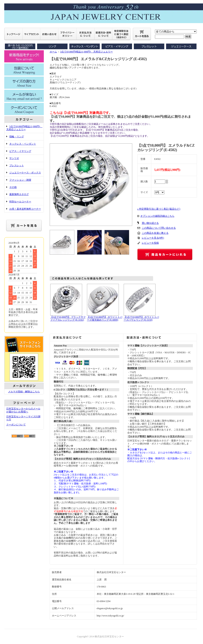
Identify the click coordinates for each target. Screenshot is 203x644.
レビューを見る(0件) (153, 238)
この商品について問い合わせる (159, 228)
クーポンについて (16, 425)
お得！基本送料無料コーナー (25, 209)
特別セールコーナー (20, 202)
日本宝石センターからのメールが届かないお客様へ (23, 410)
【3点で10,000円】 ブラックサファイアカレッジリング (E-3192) (68, 319)
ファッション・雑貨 (20, 180)
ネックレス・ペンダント (23, 144)
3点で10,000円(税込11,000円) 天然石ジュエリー (24, 128)
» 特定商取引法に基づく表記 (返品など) (159, 209)
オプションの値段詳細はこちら (157, 216)
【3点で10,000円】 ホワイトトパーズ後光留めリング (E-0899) (105, 319)
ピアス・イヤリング (20, 151)
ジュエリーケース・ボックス (25, 173)
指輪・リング (17, 137)
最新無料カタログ (19, 194)
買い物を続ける (150, 223)
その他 (13, 187)
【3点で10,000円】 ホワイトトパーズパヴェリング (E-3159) (141, 319)
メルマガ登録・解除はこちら (24, 392)
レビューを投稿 (150, 243)
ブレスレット (17, 166)
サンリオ (14, 158)
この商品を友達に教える (155, 233)
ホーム (53, 52)
